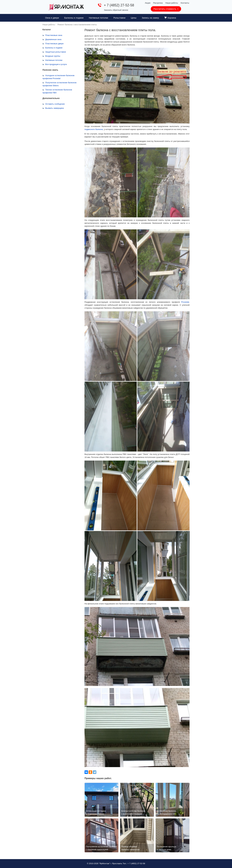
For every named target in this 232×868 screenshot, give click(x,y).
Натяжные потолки (98, 18)
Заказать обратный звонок (116, 10)
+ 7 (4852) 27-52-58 (119, 5)
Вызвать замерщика (55, 108)
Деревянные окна (53, 39)
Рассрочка (158, 3)
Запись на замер (150, 18)
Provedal (185, 302)
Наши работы (172, 3)
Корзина (170, 18)
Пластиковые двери (54, 44)
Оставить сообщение (55, 104)
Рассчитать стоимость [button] (166, 9)
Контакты (185, 3)
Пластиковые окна (54, 35)
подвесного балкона (94, 129)
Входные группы (53, 56)
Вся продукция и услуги (56, 64)
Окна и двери (52, 18)
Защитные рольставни (56, 52)
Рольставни (119, 18)
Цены (134, 18)
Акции (148, 3)
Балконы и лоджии (74, 18)
